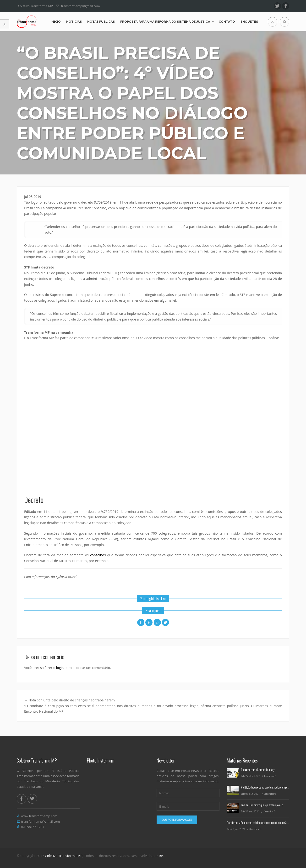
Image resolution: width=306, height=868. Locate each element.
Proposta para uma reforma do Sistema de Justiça (165, 22)
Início (56, 22)
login (60, 668)
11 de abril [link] (52, 512)
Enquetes (249, 22)
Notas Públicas (101, 22)
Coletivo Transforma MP (64, 856)
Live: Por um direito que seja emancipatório (262, 805)
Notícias (74, 22)
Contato (227, 22)
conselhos (98, 555)
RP (161, 856)
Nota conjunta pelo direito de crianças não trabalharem (69, 700)
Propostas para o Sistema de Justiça (258, 770)
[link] (77, 202)
